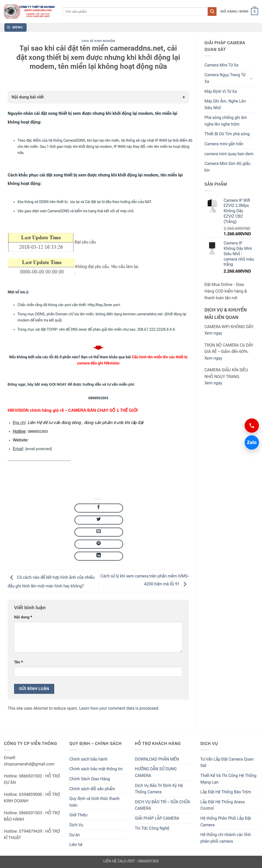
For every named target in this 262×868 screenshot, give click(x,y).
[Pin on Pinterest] (99, 544)
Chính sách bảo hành (88, 759)
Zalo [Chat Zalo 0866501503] (251, 442)
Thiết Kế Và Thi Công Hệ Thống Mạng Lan (228, 779)
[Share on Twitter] (99, 520)
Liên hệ (76, 845)
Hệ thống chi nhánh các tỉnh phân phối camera (226, 838)
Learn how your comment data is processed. (119, 708)
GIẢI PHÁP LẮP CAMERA (157, 818)
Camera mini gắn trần (224, 144)
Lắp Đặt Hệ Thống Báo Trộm (226, 792)
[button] (239, 12)
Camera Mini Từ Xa (221, 65)
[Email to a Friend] (99, 532)
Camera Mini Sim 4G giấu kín (227, 167)
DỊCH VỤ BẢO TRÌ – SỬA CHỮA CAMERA (162, 805)
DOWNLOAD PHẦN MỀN (157, 759)
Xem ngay (213, 333)
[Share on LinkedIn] (99, 556)
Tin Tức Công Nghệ (152, 828)
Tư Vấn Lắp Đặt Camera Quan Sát (227, 763)
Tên (19, 662)
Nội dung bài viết (28, 97)
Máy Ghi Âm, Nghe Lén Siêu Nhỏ (225, 104)
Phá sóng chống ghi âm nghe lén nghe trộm (226, 121)
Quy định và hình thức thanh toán (94, 802)
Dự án (75, 835)
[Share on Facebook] (99, 508)
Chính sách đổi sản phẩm (92, 789)
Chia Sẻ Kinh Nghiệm (98, 41)
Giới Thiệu (78, 815)
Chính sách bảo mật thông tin (96, 769)
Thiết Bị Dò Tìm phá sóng (227, 134)
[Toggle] (251, 78)
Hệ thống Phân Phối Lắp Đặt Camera (226, 822)
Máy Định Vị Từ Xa (221, 91)
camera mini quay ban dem (229, 154)
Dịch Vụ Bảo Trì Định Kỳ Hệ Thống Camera (159, 789)
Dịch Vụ (76, 825)
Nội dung (23, 617)
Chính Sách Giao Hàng (90, 779)
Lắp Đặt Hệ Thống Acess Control (223, 805)
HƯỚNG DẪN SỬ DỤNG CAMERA (156, 772)
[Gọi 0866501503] (252, 426)
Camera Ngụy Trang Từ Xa (225, 78)
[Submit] (212, 12)
